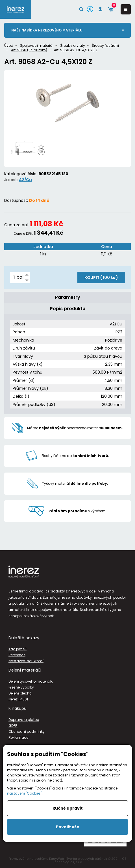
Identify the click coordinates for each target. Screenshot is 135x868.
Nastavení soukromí (26, 661)
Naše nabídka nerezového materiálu (47, 30)
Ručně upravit (68, 808)
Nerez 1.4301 (18, 699)
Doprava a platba (24, 720)
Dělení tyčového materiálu (31, 681)
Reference (17, 655)
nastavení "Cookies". (25, 793)
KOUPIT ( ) (101, 278)
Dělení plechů (20, 693)
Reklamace (18, 737)
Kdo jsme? (18, 649)
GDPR (13, 726)
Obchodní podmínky (27, 732)
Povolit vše (68, 827)
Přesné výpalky (21, 687)
